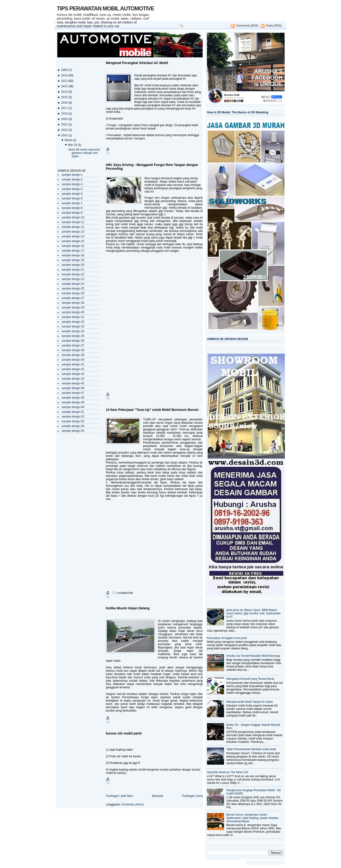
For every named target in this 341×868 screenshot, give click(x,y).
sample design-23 (73, 279)
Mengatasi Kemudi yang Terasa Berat (250, 679)
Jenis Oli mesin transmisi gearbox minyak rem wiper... (84, 153)
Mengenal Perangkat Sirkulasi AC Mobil (137, 63)
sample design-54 (73, 426)
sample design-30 (73, 312)
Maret (69, 140)
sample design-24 (73, 284)
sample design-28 (73, 303)
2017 (65, 108)
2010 (65, 75)
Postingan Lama (192, 796)
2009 (65, 70)
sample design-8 (72, 208)
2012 (65, 86)
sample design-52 (73, 417)
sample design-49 (73, 402)
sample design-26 (73, 293)
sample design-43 (73, 374)
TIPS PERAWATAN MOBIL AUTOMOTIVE (105, 9)
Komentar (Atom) (133, 804)
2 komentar (125, 593)
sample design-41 (73, 364)
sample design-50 (73, 407)
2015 (65, 97)
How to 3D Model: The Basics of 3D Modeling (238, 112)
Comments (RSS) (247, 26)
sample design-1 (72, 175)
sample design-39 (73, 355)
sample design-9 (72, 213)
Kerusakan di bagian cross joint (227, 638)
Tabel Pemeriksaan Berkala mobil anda (251, 749)
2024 (65, 135)
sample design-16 (73, 246)
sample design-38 (73, 350)
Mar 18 (73, 145)
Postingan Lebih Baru (120, 796)
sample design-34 (73, 331)
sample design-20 (73, 265)
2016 (65, 103)
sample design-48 (73, 398)
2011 (65, 81)
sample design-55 (73, 431)
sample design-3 (72, 184)
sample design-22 (73, 274)
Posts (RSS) (274, 26)
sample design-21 (73, 270)
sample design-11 (73, 222)
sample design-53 (73, 421)
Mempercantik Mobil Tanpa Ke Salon (250, 702)
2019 (65, 114)
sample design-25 (73, 289)
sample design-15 (73, 241)
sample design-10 (73, 217)
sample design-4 (72, 189)
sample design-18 (73, 255)
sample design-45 (73, 383)
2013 (65, 92)
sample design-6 (72, 198)
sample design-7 (72, 203)
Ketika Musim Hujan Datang (128, 608)
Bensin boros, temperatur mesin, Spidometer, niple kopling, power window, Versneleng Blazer (253, 818)
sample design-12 (73, 227)
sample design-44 (73, 379)
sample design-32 (73, 322)
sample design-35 (73, 336)
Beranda (158, 796)
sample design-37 (73, 345)
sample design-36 (73, 341)
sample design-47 (73, 393)
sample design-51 (73, 412)
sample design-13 (73, 232)
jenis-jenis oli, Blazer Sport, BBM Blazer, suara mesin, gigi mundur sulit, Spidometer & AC (254, 613)
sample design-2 (72, 179)
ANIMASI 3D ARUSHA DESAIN (227, 339)
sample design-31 (73, 317)
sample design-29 (73, 308)
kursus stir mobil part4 (124, 733)
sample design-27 (73, 298)
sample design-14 (73, 236)
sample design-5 (72, 194)
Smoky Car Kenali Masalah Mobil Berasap (253, 656)
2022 (65, 130)
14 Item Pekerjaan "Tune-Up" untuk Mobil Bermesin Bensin (152, 410)
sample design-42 (73, 369)
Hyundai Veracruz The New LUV (228, 772)
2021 (65, 124)
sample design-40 (73, 360)
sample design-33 (73, 326)
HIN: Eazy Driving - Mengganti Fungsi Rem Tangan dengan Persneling (152, 167)
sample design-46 (73, 388)
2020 (65, 119)
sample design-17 (73, 251)
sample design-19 (73, 260)
